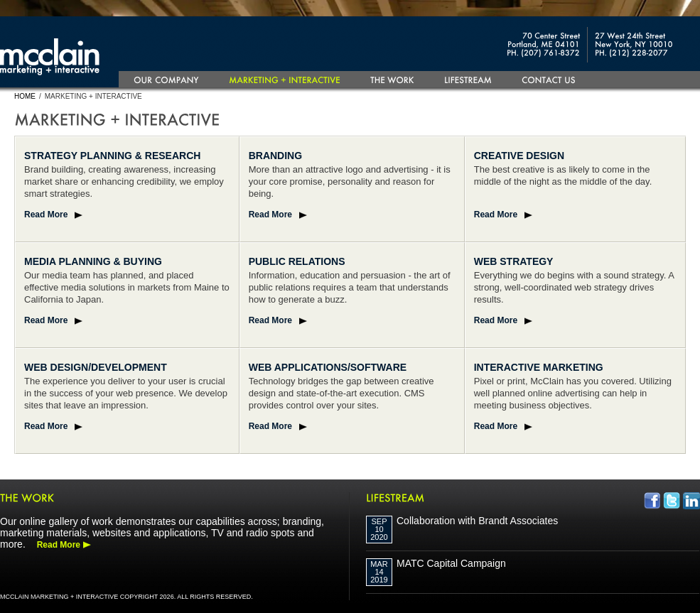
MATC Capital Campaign (451, 563)
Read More (46, 215)
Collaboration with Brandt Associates (477, 521)
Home (25, 96)
